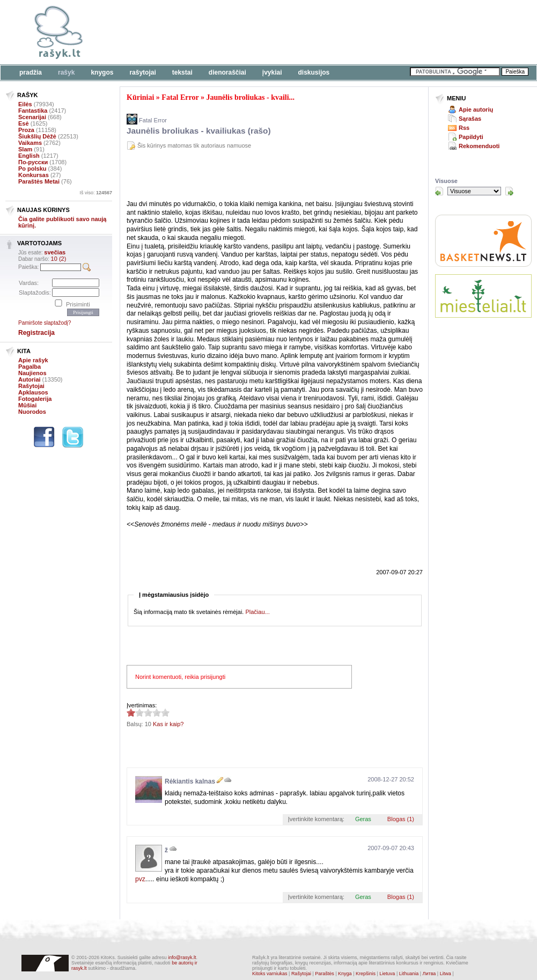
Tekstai (182, 72)
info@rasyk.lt (182, 957)
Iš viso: (96, 193)
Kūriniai (140, 97)
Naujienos (32, 373)
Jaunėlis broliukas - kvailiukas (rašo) (199, 131)
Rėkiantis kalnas (190, 781)
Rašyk (66, 72)
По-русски (33, 162)
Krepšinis (366, 974)
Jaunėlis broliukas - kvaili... (250, 97)
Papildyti (471, 137)
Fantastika (33, 111)
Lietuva (387, 974)
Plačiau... (257, 612)
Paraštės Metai (39, 181)
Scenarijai (32, 117)
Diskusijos (314, 72)
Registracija (36, 333)
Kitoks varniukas (270, 974)
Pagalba (30, 367)
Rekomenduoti (479, 146)
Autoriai (30, 379)
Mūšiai (27, 405)
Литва (429, 974)
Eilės (25, 104)
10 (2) (59, 259)
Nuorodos (32, 412)
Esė (24, 123)
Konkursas (34, 175)
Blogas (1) (401, 819)
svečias (55, 252)
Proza (26, 130)
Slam (25, 149)
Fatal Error (180, 97)
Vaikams (30, 143)
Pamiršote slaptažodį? (45, 323)
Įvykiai (272, 72)
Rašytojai (142, 72)
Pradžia (31, 72)
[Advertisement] (252, 177)
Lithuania (409, 974)
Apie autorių (476, 109)
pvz (140, 879)
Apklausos (33, 392)
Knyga (345, 974)
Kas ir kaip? (168, 724)
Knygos (102, 72)
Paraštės (325, 974)
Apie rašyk (33, 360)
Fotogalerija (35, 399)
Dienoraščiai (227, 72)
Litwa (446, 974)
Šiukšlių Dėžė (37, 136)
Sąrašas (470, 119)
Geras (363, 819)
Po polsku (32, 169)
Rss (464, 128)
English (29, 156)
